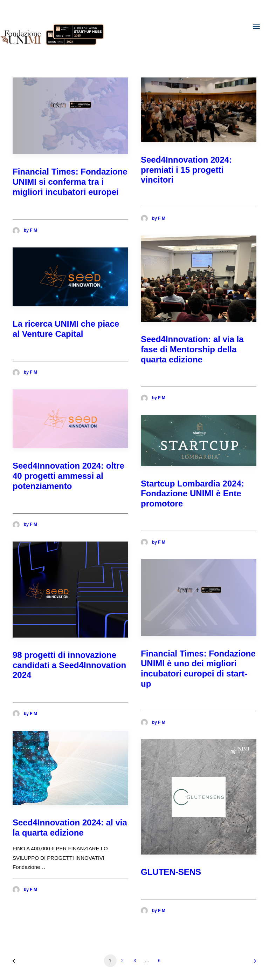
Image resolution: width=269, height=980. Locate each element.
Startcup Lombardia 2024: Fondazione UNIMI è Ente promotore (192, 494)
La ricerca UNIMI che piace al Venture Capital (66, 329)
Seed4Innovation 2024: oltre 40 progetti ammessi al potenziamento (68, 476)
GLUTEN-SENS (171, 872)
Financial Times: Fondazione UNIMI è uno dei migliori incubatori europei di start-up (198, 669)
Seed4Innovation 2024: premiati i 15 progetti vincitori (186, 170)
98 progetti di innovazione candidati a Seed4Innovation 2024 (69, 665)
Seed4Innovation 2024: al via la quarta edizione (70, 828)
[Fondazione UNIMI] (53, 26)
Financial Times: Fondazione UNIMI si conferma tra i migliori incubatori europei (70, 182)
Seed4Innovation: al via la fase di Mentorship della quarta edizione (192, 349)
